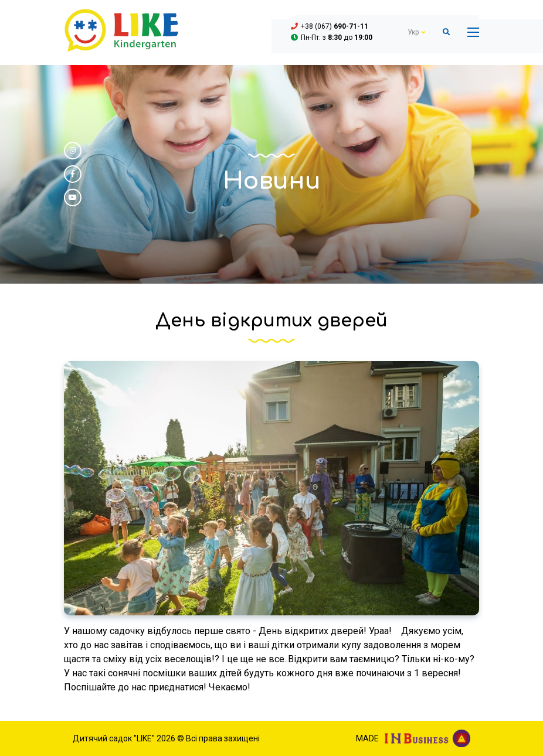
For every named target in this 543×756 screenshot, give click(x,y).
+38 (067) (335, 26)
